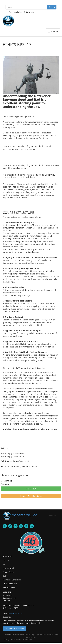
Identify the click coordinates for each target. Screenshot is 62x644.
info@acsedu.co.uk (16, 613)
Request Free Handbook (31, 496)
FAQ (4, 564)
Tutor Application (10, 584)
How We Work (9, 568)
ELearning (7, 481)
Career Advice (15, 12)
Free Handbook (9, 587)
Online (6, 484)
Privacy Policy (8, 572)
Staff (5, 576)
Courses (30, 12)
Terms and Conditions (12, 580)
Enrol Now (31, 489)
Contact (6, 560)
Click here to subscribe (14, 629)
